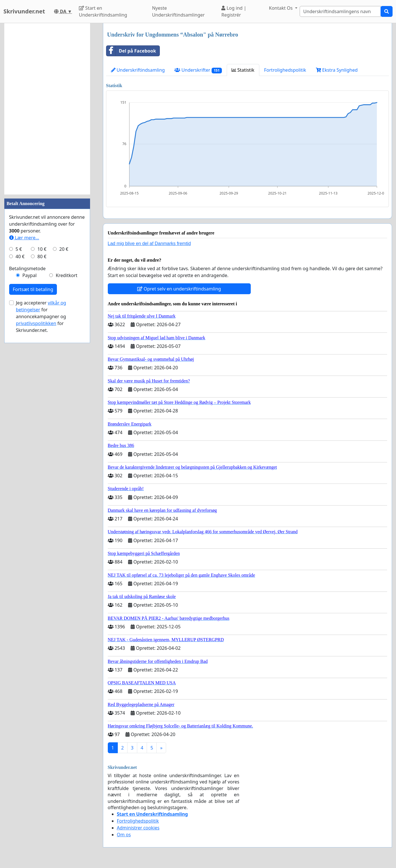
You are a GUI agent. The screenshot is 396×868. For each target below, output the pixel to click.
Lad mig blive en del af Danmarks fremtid (149, 243)
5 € (19, 249)
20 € (64, 249)
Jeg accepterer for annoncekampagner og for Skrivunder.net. (41, 316)
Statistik (243, 70)
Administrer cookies (138, 828)
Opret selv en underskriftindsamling (179, 289)
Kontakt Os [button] (281, 8)
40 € (20, 256)
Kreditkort (67, 275)
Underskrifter (198, 70)
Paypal (29, 275)
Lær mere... (24, 238)
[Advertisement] (47, 109)
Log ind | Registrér (234, 11)
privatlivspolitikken (36, 323)
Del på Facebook (131, 51)
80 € (42, 256)
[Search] (340, 11)
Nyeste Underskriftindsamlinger (178, 11)
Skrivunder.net (24, 11)
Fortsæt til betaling (33, 289)
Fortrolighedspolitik (285, 70)
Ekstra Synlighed (337, 70)
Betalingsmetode (27, 268)
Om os (124, 835)
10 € (42, 249)
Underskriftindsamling (138, 70)
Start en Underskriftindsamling (103, 11)
